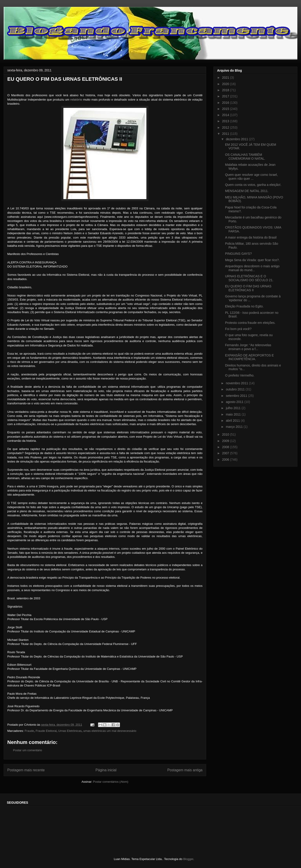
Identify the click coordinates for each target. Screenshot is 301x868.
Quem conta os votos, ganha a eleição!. (253, 185)
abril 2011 (233, 421)
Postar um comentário (27, 750)
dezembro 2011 (237, 139)
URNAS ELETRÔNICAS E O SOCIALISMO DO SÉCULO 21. (249, 278)
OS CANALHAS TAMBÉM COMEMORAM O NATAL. (245, 157)
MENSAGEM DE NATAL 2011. (247, 191)
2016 (226, 103)
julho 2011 (234, 408)
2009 (226, 441)
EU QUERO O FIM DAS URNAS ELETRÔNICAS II (248, 288)
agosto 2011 (235, 402)
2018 (226, 90)
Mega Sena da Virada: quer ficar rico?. (252, 260)
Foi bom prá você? (238, 329)
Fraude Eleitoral (46, 731)
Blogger (188, 859)
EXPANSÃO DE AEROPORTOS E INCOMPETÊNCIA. (249, 357)
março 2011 (235, 427)
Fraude (29, 731)
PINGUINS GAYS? (238, 254)
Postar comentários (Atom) (111, 782)
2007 (226, 453)
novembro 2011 (237, 383)
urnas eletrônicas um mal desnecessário (110, 731)
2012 (226, 127)
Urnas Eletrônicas (70, 731)
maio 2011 (234, 414)
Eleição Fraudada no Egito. (244, 306)
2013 (226, 121)
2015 (226, 109)
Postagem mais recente (26, 770)
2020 (226, 84)
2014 (226, 115)
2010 (226, 434)
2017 (226, 96)
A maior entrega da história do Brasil (251, 237)
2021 (226, 78)
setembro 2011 (237, 396)
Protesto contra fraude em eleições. (250, 323)
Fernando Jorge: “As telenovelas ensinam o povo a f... (248, 347)
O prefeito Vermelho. (240, 375)
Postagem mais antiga (185, 770)
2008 (226, 447)
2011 (226, 134)
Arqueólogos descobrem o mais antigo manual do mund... (252, 268)
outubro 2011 (236, 389)
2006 (226, 460)
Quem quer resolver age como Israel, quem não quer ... (251, 177)
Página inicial (106, 770)
